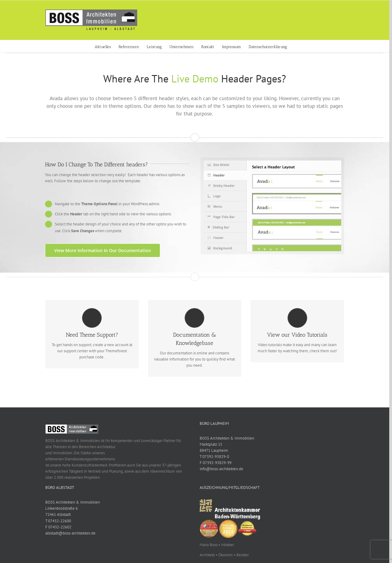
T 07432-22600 (58, 521)
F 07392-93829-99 (216, 463)
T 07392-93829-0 (214, 457)
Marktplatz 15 (211, 444)
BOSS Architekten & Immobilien (227, 438)
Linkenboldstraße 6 (62, 508)
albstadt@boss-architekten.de (70, 533)
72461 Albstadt (58, 514)
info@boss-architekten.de (221, 469)
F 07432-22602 (58, 527)
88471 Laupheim (214, 450)
